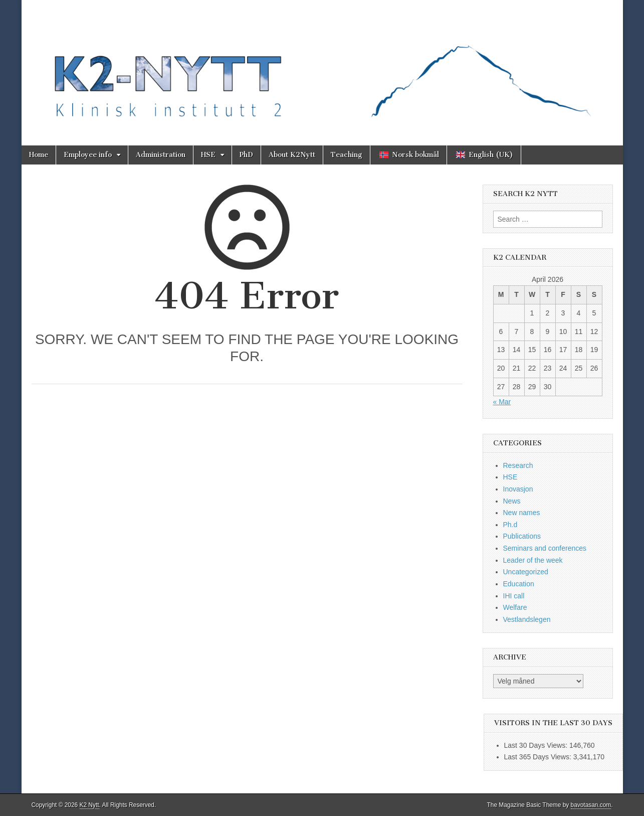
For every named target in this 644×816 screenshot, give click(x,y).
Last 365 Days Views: (539, 757)
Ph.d (510, 525)
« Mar (502, 402)
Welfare (515, 607)
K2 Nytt (89, 805)
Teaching (347, 155)
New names (522, 513)
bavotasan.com (591, 805)
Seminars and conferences (545, 548)
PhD (246, 155)
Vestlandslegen (527, 619)
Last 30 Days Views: (537, 745)
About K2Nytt (292, 155)
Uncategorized (526, 572)
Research (518, 465)
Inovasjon (518, 489)
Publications (522, 536)
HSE (208, 155)
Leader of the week (533, 560)
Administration (161, 155)
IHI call (514, 596)
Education (519, 584)
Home (39, 155)
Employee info (88, 155)
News (512, 501)
